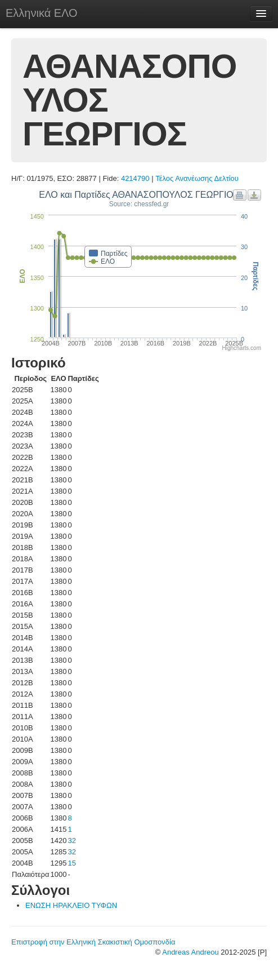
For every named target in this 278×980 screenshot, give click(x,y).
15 (71, 863)
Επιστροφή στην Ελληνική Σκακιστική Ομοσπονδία (93, 942)
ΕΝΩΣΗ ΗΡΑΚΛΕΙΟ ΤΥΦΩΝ (71, 905)
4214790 (135, 178)
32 (71, 841)
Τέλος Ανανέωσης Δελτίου (197, 178)
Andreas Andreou (190, 952)
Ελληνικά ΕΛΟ (42, 13)
